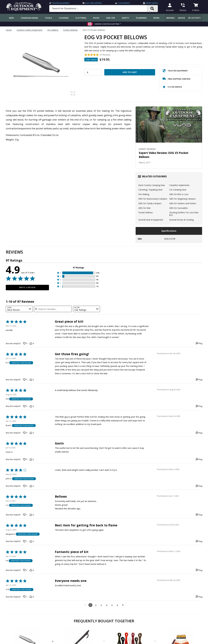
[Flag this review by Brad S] (199, 433)
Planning (141, 18)
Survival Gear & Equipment (151, 220)
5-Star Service (124, 3)
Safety (125, 18)
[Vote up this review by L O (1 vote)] (25, 515)
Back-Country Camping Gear (152, 185)
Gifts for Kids (144, 208)
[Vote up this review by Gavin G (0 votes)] (25, 459)
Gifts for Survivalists (179, 208)
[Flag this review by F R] (199, 570)
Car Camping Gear (178, 190)
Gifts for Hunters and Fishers (183, 203)
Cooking (64, 18)
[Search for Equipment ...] (100, 9)
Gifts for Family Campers (150, 203)
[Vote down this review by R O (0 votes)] (32, 380)
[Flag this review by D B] (199, 406)
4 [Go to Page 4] (107, 605)
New (11, 18)
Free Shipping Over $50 (176, 79)
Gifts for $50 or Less (179, 194)
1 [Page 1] (90, 605)
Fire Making (53, 30)
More (156, 18)
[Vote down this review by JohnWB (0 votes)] (32, 343)
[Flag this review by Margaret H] (199, 541)
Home (9, 30)
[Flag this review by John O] (199, 486)
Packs (96, 18)
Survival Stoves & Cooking (181, 220)
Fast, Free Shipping (94, 3)
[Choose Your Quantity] (93, 72)
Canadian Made (29, 18)
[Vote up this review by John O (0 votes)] (25, 486)
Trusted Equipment (61, 3)
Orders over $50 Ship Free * (108, 24)
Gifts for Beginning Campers (183, 199)
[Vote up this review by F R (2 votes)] (25, 570)
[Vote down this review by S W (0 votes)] (32, 597)
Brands (171, 18)
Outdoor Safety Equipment (30, 30)
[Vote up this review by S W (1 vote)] (25, 597)
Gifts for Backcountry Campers (153, 199)
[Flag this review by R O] (199, 380)
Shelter (111, 18)
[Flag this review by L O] (199, 515)
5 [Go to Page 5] (112, 605)
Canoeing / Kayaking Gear (150, 190)
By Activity (194, 18)
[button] (79, 273)
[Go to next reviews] (123, 605)
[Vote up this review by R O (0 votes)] (25, 380)
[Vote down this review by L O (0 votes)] (32, 515)
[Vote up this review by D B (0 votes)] (25, 406)
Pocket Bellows (70, 30)
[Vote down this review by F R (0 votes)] (32, 570)
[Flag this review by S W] (199, 597)
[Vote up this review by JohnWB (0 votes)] (25, 343)
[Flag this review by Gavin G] (199, 459)
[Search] (152, 9)
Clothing (81, 18)
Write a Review (27, 287)
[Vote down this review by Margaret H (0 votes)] (32, 541)
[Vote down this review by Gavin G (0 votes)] (32, 459)
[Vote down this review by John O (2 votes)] (32, 486)
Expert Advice (152, 3)
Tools (48, 18)
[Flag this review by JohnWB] (199, 343)
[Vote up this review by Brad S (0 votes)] (25, 433)
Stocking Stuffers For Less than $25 (184, 214)
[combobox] (19, 309)
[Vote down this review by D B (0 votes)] (32, 406)
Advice (181, 18)
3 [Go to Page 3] (101, 605)
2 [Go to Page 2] (96, 605)
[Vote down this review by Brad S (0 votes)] (32, 433)
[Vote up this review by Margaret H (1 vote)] (25, 541)
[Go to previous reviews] (85, 605)
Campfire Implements (179, 185)
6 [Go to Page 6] (117, 605)
